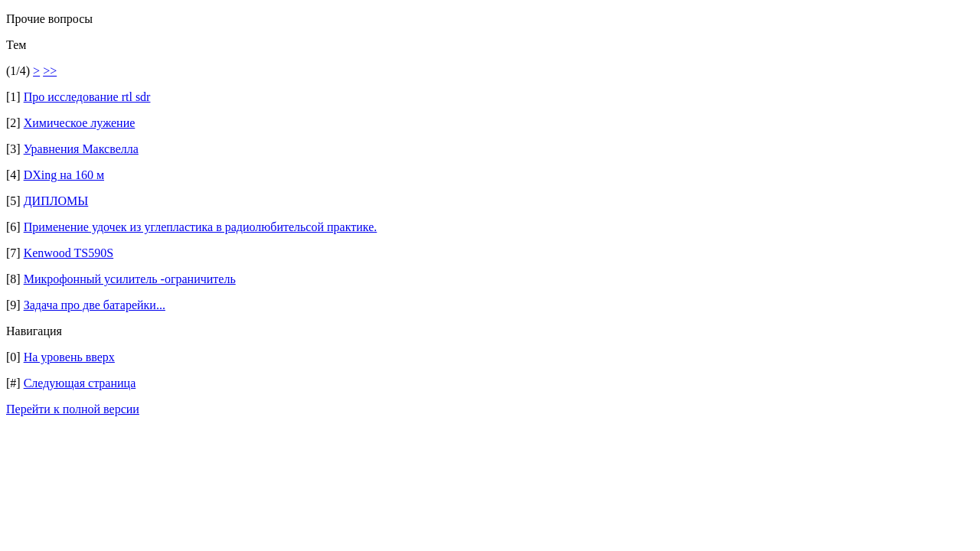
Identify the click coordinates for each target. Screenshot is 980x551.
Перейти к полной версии (73, 409)
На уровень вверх (69, 357)
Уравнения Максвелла (81, 149)
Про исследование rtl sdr (87, 97)
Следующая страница (80, 383)
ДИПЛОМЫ (56, 201)
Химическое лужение (80, 123)
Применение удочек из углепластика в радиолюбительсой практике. (201, 227)
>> (50, 71)
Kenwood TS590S (69, 253)
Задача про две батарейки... (95, 305)
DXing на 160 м (64, 175)
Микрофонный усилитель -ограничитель (130, 279)
